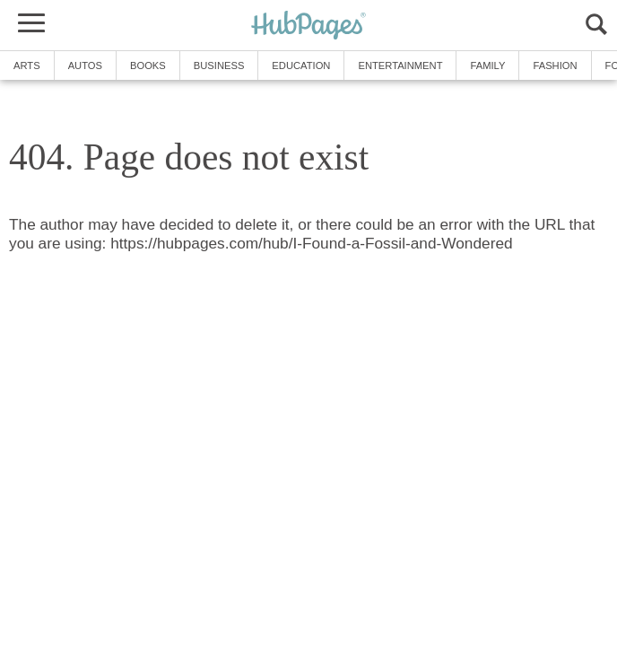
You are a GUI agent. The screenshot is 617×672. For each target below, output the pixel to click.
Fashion (555, 65)
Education (301, 65)
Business (219, 65)
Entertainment (400, 65)
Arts (27, 65)
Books (148, 65)
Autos (85, 65)
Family (487, 65)
